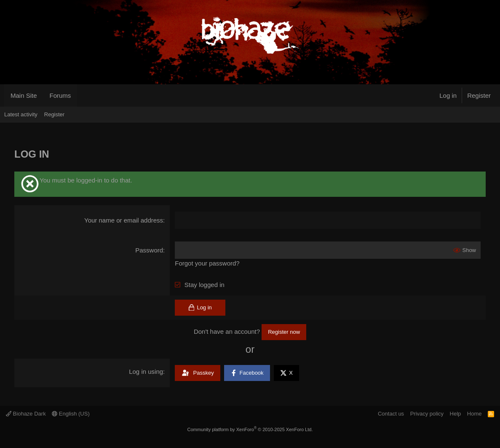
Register (54, 114)
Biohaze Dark (26, 414)
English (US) (71, 414)
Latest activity (21, 114)
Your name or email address (124, 220)
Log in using (146, 372)
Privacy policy (427, 414)
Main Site (24, 95)
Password (149, 250)
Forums (60, 95)
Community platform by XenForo (250, 429)
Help (456, 414)
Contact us (391, 414)
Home (475, 414)
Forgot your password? (207, 263)
